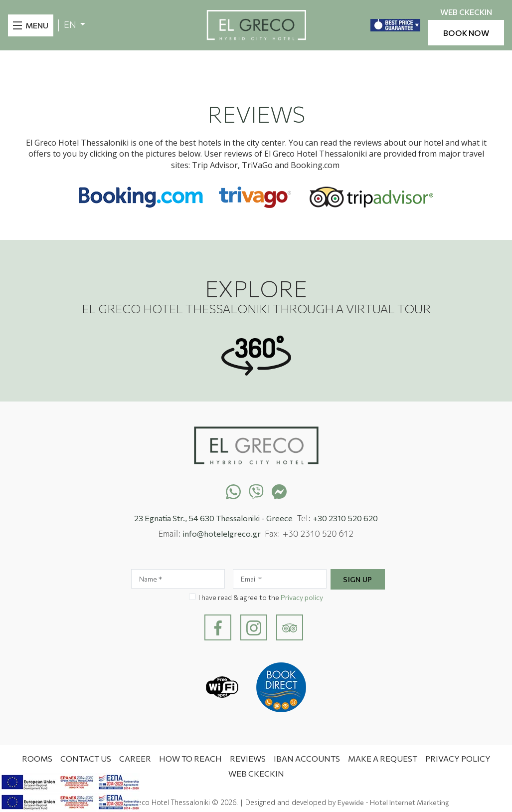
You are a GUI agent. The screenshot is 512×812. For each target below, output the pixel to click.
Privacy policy (302, 597)
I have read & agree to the (261, 597)
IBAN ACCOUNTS (307, 758)
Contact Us (86, 758)
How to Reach (190, 758)
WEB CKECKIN (466, 12)
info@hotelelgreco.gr (222, 533)
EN (71, 25)
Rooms (37, 758)
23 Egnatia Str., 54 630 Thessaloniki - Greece (213, 518)
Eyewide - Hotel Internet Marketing (393, 802)
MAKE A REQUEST (383, 758)
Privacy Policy (458, 758)
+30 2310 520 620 (345, 518)
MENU (37, 25)
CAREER (135, 758)
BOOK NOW (466, 33)
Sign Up (358, 579)
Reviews (248, 758)
